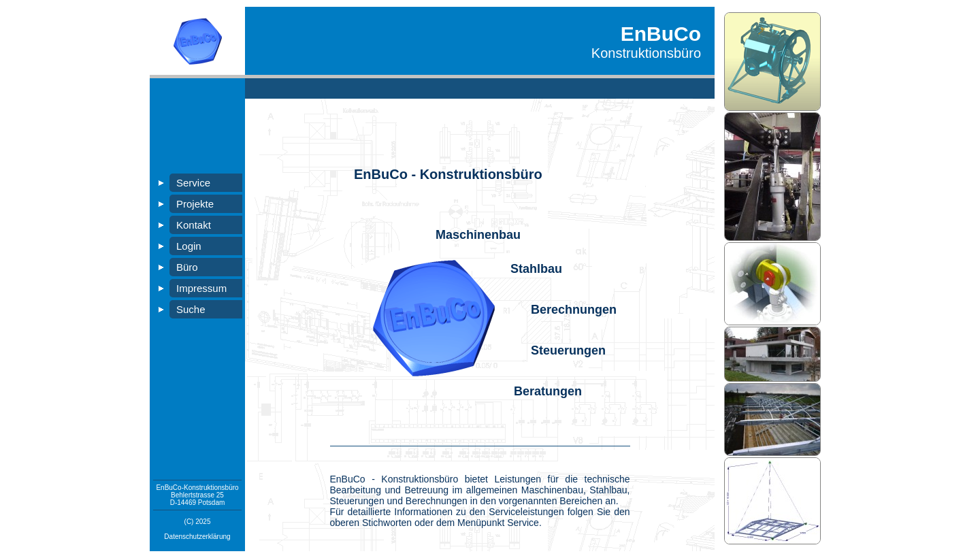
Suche (191, 309)
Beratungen (548, 391)
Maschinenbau (478, 235)
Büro (187, 267)
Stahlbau (536, 269)
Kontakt (194, 225)
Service (193, 183)
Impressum (201, 288)
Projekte (195, 204)
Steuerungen (568, 350)
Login (189, 246)
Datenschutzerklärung (197, 537)
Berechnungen (574, 310)
